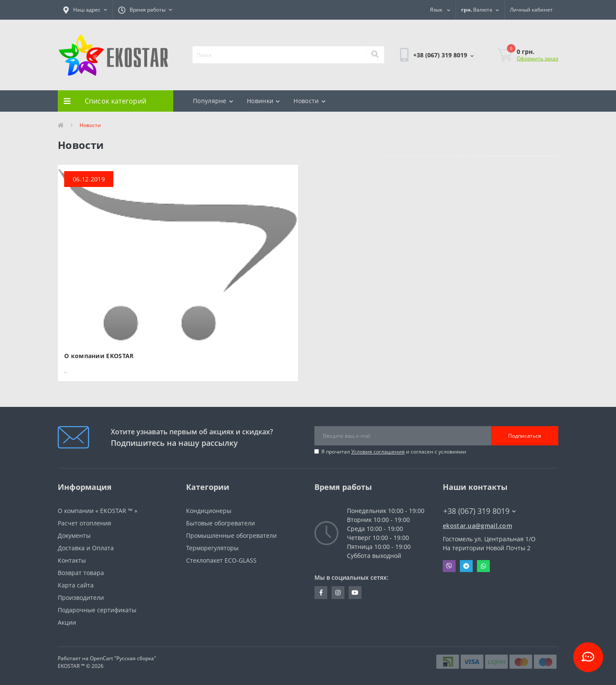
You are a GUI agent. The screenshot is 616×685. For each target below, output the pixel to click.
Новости (309, 101)
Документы (74, 535)
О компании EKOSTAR (99, 356)
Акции (67, 622)
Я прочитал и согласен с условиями (394, 452)
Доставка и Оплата (86, 548)
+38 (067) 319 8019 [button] (480, 511)
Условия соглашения (378, 452)
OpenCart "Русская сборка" (123, 658)
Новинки (263, 101)
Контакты (72, 560)
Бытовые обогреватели (221, 523)
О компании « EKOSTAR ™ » (98, 511)
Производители (81, 598)
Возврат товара (81, 573)
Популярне (213, 101)
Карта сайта (76, 585)
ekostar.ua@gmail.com (477, 526)
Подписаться (525, 436)
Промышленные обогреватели (231, 535)
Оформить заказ (538, 58)
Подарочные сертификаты (97, 610)
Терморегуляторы (212, 548)
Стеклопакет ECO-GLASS (221, 560)
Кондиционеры (209, 511)
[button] (85, 10)
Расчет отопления (84, 523)
